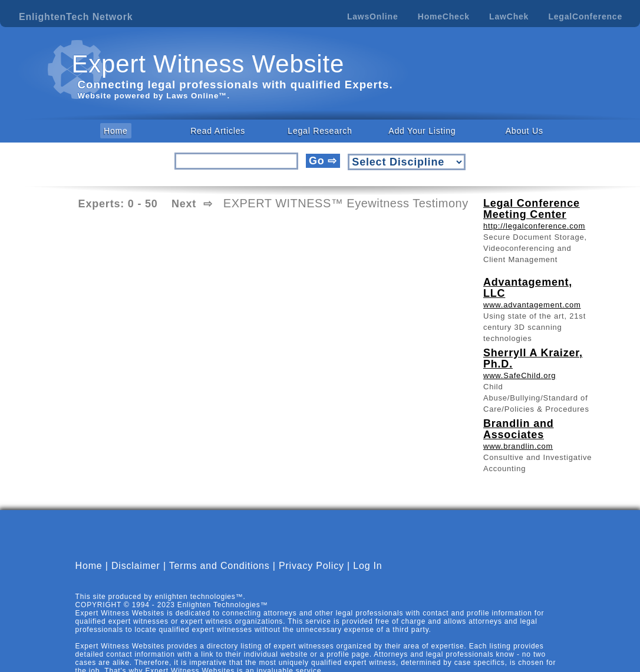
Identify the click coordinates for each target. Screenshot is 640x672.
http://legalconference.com (534, 226)
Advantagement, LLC (528, 288)
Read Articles (218, 131)
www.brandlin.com (518, 446)
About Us (524, 131)
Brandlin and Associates (519, 429)
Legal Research (320, 131)
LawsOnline (373, 16)
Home (116, 131)
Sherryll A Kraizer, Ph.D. (533, 358)
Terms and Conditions (220, 566)
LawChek (509, 16)
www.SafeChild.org (519, 375)
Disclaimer (136, 566)
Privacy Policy (311, 566)
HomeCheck (444, 16)
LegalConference (585, 16)
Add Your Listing (422, 131)
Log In (367, 566)
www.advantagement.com (532, 305)
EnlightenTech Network (76, 17)
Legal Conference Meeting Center (532, 209)
